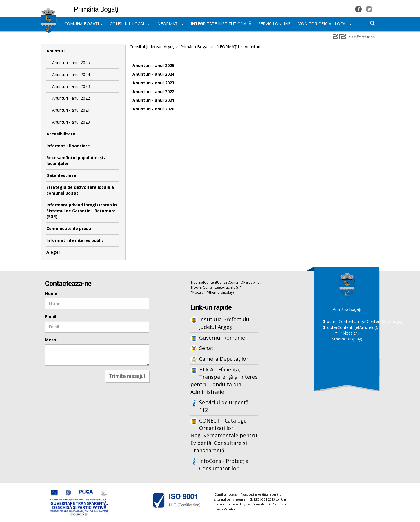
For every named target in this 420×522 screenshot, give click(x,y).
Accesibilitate (61, 134)
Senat (206, 348)
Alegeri (54, 252)
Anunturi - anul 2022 (71, 98)
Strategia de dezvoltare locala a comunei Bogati (80, 190)
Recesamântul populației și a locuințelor (77, 161)
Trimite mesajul (127, 376)
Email (51, 317)
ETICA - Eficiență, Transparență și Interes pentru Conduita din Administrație (224, 381)
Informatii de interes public (75, 240)
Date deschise (61, 175)
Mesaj (51, 340)
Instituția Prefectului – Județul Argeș (227, 323)
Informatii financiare (68, 146)
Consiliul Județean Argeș (152, 47)
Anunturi (56, 51)
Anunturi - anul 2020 (71, 122)
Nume (51, 293)
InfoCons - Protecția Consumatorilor (224, 465)
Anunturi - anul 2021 (71, 110)
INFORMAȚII (170, 24)
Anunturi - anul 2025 (71, 62)
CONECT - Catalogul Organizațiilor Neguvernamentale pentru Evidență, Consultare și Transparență (224, 435)
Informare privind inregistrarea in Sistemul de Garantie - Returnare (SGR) (82, 211)
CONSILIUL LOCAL (130, 24)
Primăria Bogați (195, 47)
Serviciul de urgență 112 (224, 406)
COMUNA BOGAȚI (84, 24)
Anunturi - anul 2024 (71, 74)
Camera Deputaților (224, 359)
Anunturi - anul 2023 (71, 86)
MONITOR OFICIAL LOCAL (325, 24)
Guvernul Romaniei (223, 338)
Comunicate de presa (69, 228)
